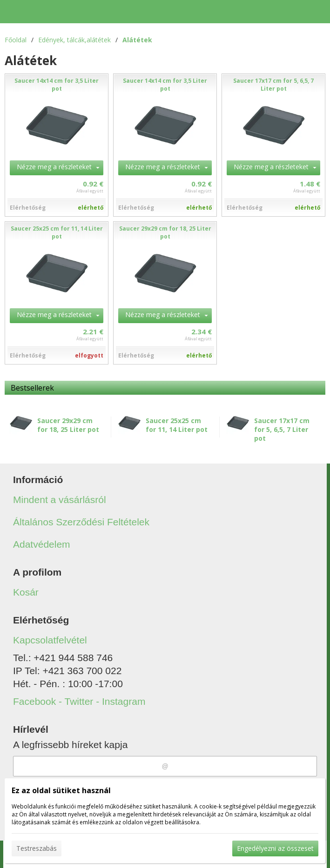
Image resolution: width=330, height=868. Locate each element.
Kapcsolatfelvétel (50, 640)
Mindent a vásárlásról (60, 500)
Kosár (26, 592)
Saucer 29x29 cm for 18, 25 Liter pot (68, 425)
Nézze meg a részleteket (54, 167)
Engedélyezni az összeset (275, 848)
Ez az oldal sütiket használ (61, 790)
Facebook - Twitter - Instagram (79, 701)
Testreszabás (37, 848)
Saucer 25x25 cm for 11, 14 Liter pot (177, 425)
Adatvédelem (42, 544)
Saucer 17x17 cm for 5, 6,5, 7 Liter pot (282, 429)
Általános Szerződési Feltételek (81, 522)
